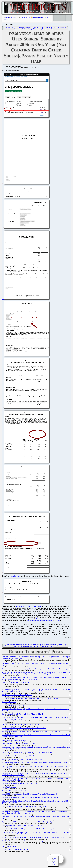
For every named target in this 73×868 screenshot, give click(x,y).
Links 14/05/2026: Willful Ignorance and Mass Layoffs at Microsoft (22, 826)
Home (7, 17)
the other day (21, 607)
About (13, 17)
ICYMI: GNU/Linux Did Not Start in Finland (15, 683)
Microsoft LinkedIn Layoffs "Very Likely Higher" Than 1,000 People (22, 714)
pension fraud (16, 577)
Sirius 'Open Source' (34, 607)
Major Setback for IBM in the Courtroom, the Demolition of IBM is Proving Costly (27, 822)
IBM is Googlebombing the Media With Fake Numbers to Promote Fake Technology (27, 753)
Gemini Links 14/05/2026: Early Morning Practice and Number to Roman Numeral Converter (30, 798)
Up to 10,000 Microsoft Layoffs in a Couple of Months (18, 756)
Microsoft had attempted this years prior (39, 621)
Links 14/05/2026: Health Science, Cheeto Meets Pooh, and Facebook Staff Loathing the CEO (30, 794)
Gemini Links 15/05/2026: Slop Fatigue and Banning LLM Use (21, 784)
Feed (7, 19)
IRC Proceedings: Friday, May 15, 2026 (13, 706)
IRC (18, 17)
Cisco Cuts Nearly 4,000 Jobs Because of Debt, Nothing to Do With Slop (24, 728)
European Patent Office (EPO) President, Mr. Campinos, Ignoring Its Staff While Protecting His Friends (33, 838)
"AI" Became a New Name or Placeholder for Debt (17, 695)
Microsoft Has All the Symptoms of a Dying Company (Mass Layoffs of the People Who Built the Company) (34, 669)
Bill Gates (38, 619)
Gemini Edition (26, 17)
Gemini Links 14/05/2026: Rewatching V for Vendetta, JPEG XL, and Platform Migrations (29, 829)
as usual (57, 621)
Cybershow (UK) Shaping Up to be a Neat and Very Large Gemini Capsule (24, 807)
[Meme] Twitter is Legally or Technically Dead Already (23, 28)
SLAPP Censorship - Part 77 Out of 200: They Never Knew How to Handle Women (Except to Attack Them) (34, 763)
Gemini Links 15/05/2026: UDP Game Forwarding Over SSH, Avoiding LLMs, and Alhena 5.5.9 (31, 732)
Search (48, 17)
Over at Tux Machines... (9, 702)
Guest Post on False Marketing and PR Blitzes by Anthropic (20, 744)
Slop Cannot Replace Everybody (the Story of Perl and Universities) (22, 841)
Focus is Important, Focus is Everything (14, 741)
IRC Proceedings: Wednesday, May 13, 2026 (15, 850)
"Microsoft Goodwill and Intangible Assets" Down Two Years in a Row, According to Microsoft (30, 699)
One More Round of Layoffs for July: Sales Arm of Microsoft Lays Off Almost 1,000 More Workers (40, 29)
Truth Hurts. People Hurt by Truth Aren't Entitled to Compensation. (22, 760)
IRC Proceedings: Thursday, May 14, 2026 (14, 791)
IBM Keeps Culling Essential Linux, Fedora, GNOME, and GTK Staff (23, 725)
